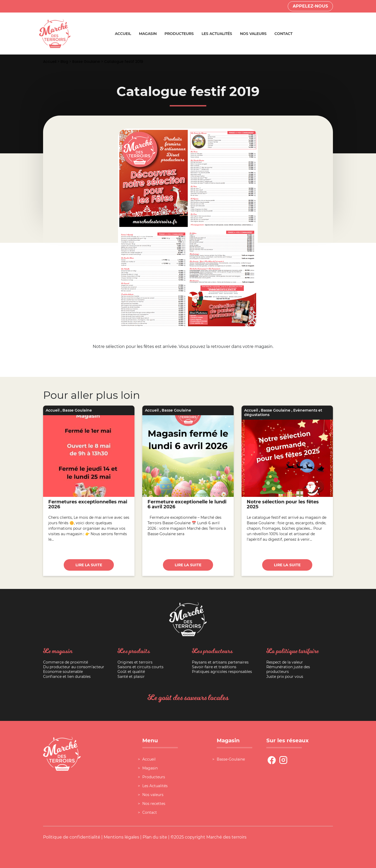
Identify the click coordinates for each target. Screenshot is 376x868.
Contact (283, 34)
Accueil (123, 34)
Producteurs (179, 34)
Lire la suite (89, 565)
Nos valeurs (253, 34)
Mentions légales (121, 837)
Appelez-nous (310, 6)
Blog (64, 62)
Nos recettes (154, 804)
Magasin (148, 34)
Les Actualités (217, 34)
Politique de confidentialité (72, 837)
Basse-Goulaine (231, 759)
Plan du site (155, 837)
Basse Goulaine (86, 62)
